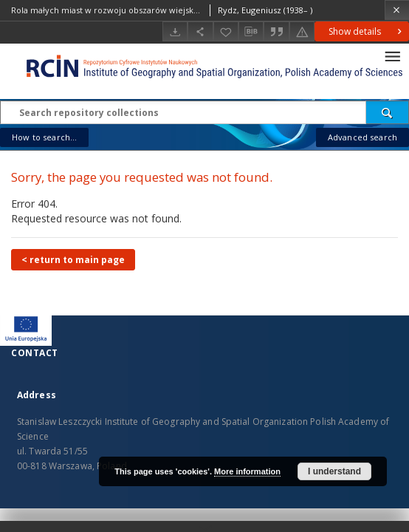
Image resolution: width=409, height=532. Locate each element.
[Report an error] (302, 31)
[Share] (200, 31)
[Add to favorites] (226, 31)
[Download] (175, 31)
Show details (367, 31)
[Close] (397, 10)
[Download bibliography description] (251, 32)
